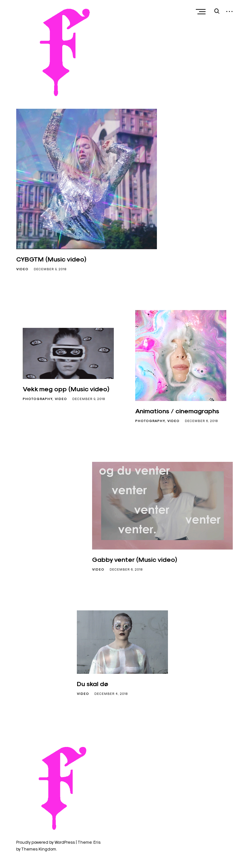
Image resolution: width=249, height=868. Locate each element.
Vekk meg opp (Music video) (66, 389)
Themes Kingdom (39, 849)
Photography (37, 399)
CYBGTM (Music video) (51, 260)
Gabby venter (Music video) (135, 560)
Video (22, 269)
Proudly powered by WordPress (46, 842)
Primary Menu (202, 12)
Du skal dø (93, 684)
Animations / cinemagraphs (177, 411)
